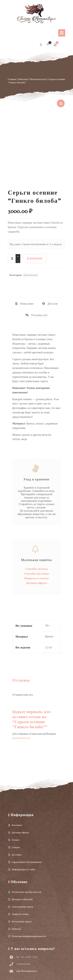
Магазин (23, 79)
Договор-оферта (37, 528)
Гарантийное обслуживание (27, 807)
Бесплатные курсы (22, 866)
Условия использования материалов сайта (25, 975)
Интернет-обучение (22, 844)
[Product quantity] (12, 204)
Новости (16, 874)
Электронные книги (22, 852)
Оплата (16, 785)
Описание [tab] (27, 249)
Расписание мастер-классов (26, 837)
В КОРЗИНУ (35, 204)
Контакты (17, 770)
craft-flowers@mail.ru (27, 916)
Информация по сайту (24, 814)
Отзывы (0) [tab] (39, 260)
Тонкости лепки (20, 859)
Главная (12, 79)
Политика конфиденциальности (29, 881)
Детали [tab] (52, 249)
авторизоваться (21, 683)
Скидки (16, 792)
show (61, 103)
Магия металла (38, 79)
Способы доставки (36, 519)
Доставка (17, 800)
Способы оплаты (36, 514)
